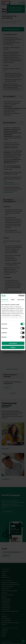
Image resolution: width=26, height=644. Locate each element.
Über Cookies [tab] (21, 300)
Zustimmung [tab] (5, 300)
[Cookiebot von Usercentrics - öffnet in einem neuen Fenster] (19, 296)
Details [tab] (13, 300)
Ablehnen (13, 347)
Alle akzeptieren (13, 343)
